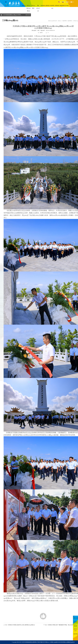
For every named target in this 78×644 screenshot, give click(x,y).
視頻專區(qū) (52, 7)
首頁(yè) (24, 6)
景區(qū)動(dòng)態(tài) (29, 8)
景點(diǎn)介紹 (38, 8)
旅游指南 (43, 6)
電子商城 (66, 6)
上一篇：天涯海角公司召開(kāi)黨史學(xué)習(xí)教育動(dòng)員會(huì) (19, 625)
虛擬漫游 (48, 6)
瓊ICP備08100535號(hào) (44, 642)
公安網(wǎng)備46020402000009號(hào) (58, 642)
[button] (29, 14)
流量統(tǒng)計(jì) (71, 642)
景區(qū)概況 (33, 7)
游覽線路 (57, 6)
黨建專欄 (62, 6)
